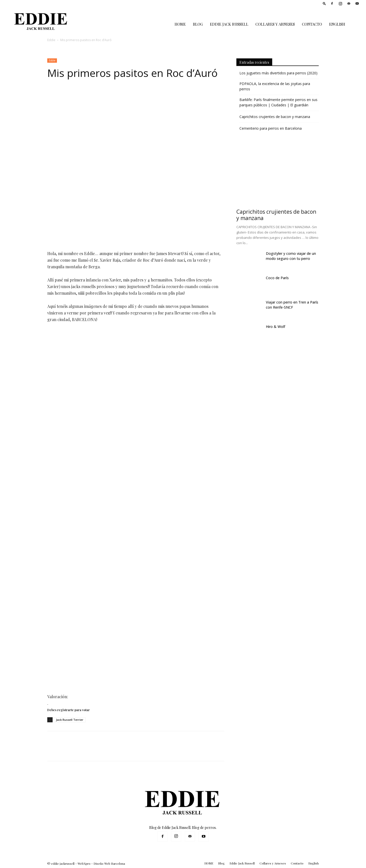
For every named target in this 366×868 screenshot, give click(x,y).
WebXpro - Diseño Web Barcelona (101, 863)
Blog (198, 24)
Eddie (51, 40)
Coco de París (277, 278)
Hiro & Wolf (276, 327)
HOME (180, 24)
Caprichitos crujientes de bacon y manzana (275, 117)
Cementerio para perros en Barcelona (271, 128)
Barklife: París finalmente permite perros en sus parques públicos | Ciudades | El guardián (278, 102)
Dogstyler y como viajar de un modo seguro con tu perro (291, 256)
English (337, 24)
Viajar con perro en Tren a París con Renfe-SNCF (292, 305)
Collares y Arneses (275, 24)
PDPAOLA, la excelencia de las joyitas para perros (275, 86)
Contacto (312, 24)
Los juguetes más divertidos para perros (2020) (278, 73)
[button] (324, 3)
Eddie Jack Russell (229, 24)
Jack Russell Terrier (70, 720)
